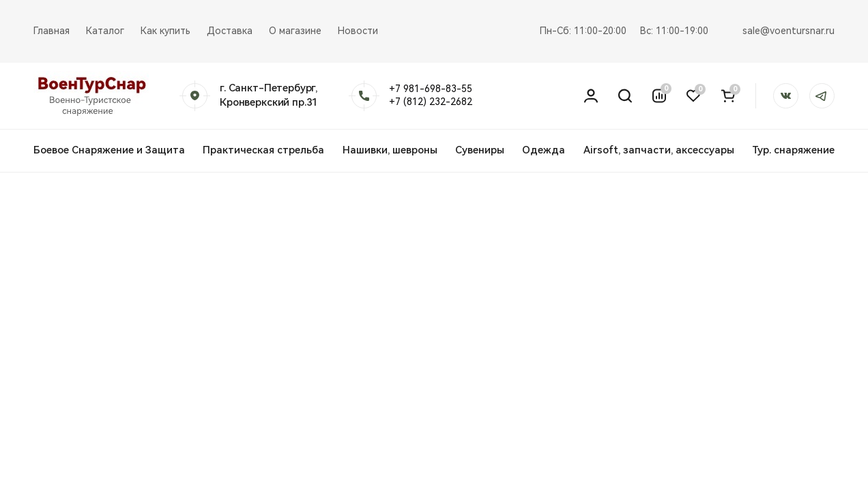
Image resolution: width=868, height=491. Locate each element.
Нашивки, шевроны (390, 150)
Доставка (230, 31)
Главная (52, 31)
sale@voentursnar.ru (789, 31)
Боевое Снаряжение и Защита (109, 150)
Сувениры (480, 150)
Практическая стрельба (263, 150)
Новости (358, 31)
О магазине (295, 31)
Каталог (105, 31)
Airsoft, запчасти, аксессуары (659, 150)
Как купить (165, 31)
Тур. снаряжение (793, 150)
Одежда (544, 150)
